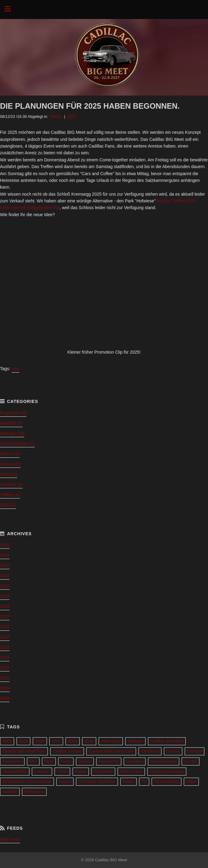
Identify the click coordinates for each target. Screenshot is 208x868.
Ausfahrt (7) (11, 423)
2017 (5, 617)
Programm (103, 771)
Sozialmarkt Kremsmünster (27, 782)
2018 (5, 606)
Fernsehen (12, 761)
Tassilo (65, 782)
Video (191, 782)
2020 (5, 586)
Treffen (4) (10, 495)
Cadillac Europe (67, 751)
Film (33, 761)
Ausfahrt (135, 741)
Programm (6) (13, 413)
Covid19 (195, 751)
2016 (5, 627)
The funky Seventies (97, 782)
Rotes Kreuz (131, 771)
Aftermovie (111, 741)
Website (10, 792)
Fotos (66, 761)
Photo (62, 771)
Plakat (81, 771)
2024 (5, 555)
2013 (5, 657)
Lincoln (191, 761)
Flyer (49, 761)
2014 (5, 647)
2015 (5, 637)
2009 (5, 688)
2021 (5, 576)
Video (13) (10, 454)
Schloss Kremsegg (167, 771)
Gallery (85, 761)
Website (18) (12, 434)
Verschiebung (166, 782)
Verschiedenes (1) (17, 444)
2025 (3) (8, 505)
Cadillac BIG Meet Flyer (24, 751)
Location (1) (11, 484)
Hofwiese (135, 761)
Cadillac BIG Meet (167, 741)
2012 (5, 668)
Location (42, 771)
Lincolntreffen (15, 771)
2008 (5, 698)
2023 (5, 566)
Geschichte (109, 761)
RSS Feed (10, 840)
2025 (72, 117)
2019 (5, 596)
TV (144, 782)
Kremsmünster (164, 761)
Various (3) (10, 464)
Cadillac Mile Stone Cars (111, 751)
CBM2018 (150, 751)
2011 (5, 678)
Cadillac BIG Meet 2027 (104, 9)
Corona (173, 751)
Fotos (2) (9, 474)
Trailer (129, 782)
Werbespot (34, 792)
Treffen (56, 117)
